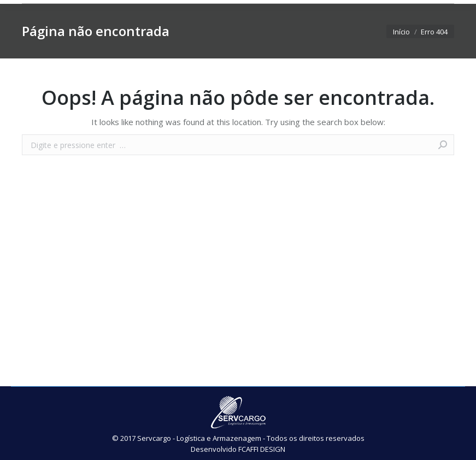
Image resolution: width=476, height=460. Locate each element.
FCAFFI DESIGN (262, 449)
